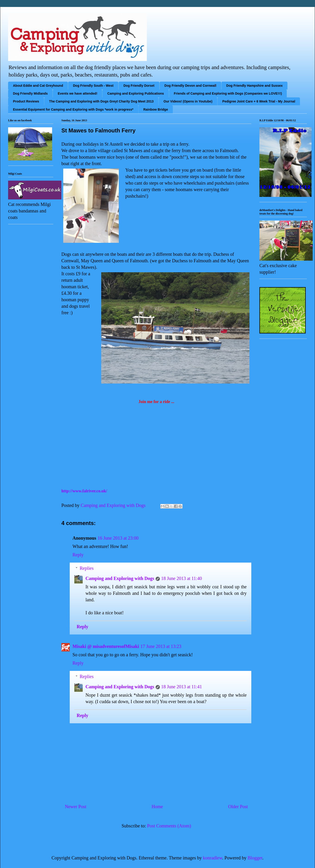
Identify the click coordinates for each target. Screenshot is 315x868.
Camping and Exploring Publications (135, 93)
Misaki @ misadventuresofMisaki (106, 646)
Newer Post (76, 807)
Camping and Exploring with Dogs (120, 578)
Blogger (255, 858)
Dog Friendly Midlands (30, 93)
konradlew (213, 858)
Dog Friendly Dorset (139, 86)
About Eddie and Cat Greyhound (38, 86)
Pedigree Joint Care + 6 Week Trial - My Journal (259, 101)
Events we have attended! (77, 93)
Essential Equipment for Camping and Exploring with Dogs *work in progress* (73, 109)
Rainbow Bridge (156, 109)
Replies (87, 568)
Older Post (238, 807)
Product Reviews (26, 101)
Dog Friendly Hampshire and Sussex (255, 86)
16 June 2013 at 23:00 (118, 538)
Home (157, 807)
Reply (78, 555)
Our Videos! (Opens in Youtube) (188, 101)
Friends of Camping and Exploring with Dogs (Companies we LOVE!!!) (228, 93)
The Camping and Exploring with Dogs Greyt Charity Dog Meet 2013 (101, 101)
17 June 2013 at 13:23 (161, 646)
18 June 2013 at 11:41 (182, 687)
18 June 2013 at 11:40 (182, 578)
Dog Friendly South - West (93, 86)
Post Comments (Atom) (169, 826)
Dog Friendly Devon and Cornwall (190, 86)
